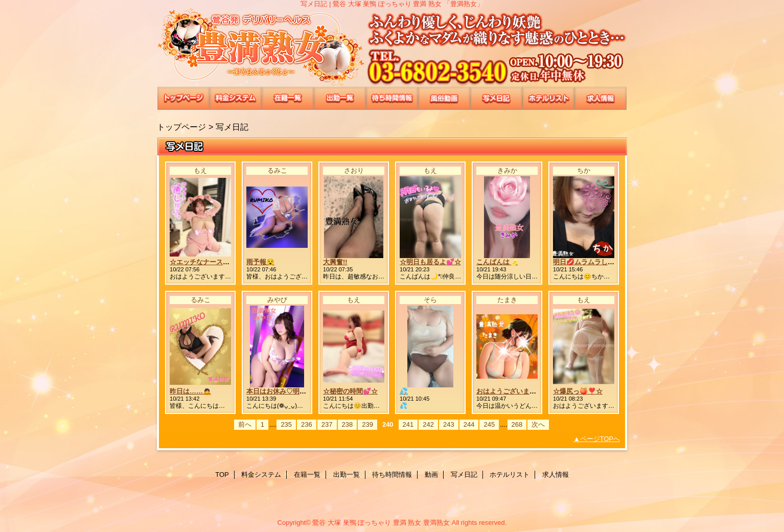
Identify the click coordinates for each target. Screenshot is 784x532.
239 (367, 424)
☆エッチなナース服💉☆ (207, 262)
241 (408, 424)
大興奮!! (335, 262)
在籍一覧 (288, 98)
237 (327, 424)
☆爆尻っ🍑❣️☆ (578, 391)
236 (307, 424)
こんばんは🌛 (497, 262)
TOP (183, 98)
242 (428, 424)
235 (286, 424)
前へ (245, 424)
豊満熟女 (392, 47)
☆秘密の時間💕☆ (350, 391)
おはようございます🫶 (510, 391)
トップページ (181, 127)
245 (489, 424)
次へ (538, 424)
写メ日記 (496, 98)
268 (517, 424)
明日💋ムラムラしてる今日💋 (598, 262)
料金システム (236, 98)
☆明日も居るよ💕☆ (430, 262)
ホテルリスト (548, 98)
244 (469, 424)
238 (348, 424)
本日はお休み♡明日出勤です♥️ (292, 391)
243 (449, 424)
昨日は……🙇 (190, 391)
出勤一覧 (340, 98)
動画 (444, 98)
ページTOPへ (600, 439)
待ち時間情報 (392, 98)
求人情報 (601, 98)
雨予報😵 (260, 262)
